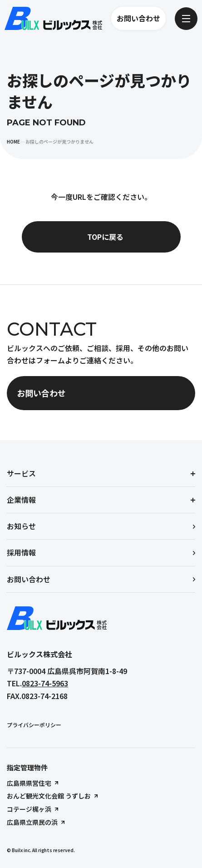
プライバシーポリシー (34, 725)
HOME (13, 141)
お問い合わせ (138, 18)
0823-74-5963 (45, 683)
